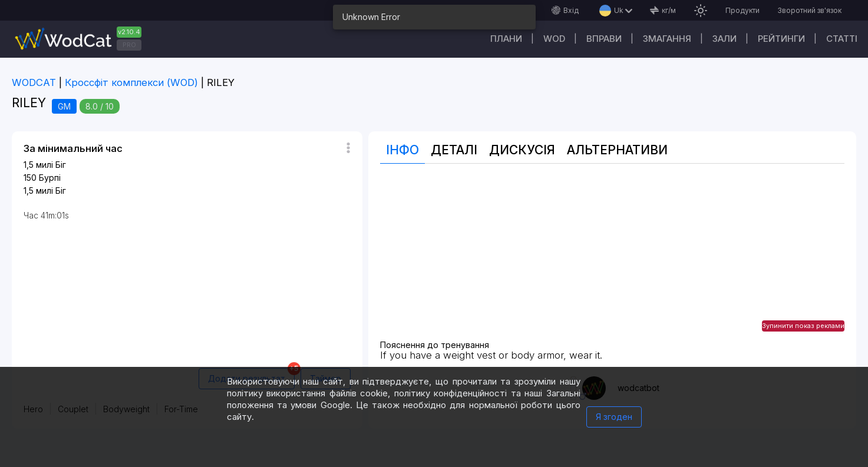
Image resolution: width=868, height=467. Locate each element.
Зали (725, 39)
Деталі (454, 150)
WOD (554, 39)
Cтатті (842, 39)
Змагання (667, 39)
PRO (129, 45)
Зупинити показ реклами (803, 326)
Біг (61, 165)
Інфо (402, 150)
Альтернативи (617, 150)
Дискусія (522, 150)
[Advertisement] (612, 258)
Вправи (604, 39)
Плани (506, 39)
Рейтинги (781, 39)
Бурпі (50, 178)
